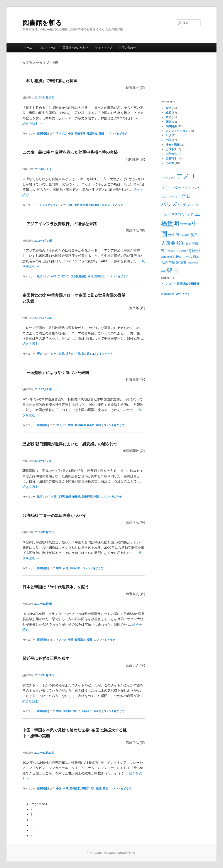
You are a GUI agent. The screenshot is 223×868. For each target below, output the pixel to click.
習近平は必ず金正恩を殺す (46, 658)
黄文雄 (85, 354)
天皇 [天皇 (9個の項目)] (188, 244)
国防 (168, 122)
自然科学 (171, 158)
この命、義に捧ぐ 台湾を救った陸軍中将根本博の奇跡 (70, 152)
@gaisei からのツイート (176, 294)
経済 (40, 276)
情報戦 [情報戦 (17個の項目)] (194, 250)
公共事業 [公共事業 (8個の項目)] (185, 235)
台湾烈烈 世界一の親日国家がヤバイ (54, 516)
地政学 (79, 425)
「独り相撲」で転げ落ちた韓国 (50, 81)
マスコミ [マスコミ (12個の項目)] (178, 214)
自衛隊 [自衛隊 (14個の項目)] (174, 262)
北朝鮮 (67, 711)
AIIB (54, 276)
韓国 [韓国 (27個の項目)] (172, 270)
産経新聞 (87, 497)
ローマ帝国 (57, 354)
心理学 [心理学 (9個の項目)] (182, 251)
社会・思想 (173, 145)
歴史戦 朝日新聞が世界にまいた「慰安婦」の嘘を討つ (70, 444)
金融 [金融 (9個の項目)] (190, 263)
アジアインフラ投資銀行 (72, 276)
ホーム (28, 48)
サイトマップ (104, 48)
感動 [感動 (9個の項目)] (164, 257)
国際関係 (42, 134)
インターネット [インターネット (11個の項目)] (180, 188)
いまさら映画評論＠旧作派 (182, 284)
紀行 (99, 788)
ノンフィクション (47, 205)
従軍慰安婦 (64, 497)
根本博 (84, 205)
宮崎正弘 (100, 276)
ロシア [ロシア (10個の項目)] (189, 214)
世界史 (69, 354)
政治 (40, 497)
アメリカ (61, 134)
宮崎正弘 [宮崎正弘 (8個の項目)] (173, 251)
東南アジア (88, 788)
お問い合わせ (127, 48)
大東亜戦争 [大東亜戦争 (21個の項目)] (173, 243)
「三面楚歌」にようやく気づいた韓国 (56, 373)
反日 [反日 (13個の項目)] (194, 235)
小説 (168, 140)
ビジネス (171, 149)
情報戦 (76, 497)
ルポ (168, 135)
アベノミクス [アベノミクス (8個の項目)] (168, 178)
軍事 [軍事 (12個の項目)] (183, 263)
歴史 (40, 354)
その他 (170, 163)
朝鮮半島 (80, 134)
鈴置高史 (92, 134)
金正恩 (97, 711)
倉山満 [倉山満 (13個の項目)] (174, 235)
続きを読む (33, 123)
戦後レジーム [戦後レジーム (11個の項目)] (182, 257)
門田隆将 (95, 205)
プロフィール (47, 48)
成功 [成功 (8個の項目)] (169, 257)
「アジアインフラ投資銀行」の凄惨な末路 (60, 224)
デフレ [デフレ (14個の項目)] (188, 205)
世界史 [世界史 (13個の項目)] (186, 224)
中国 (71, 134)
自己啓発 (171, 154)
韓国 (101, 134)
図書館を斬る (42, 23)
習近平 (76, 711)
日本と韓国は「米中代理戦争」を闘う (56, 587)
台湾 (76, 205)
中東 (66, 788)
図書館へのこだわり (75, 48)
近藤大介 (87, 711)
